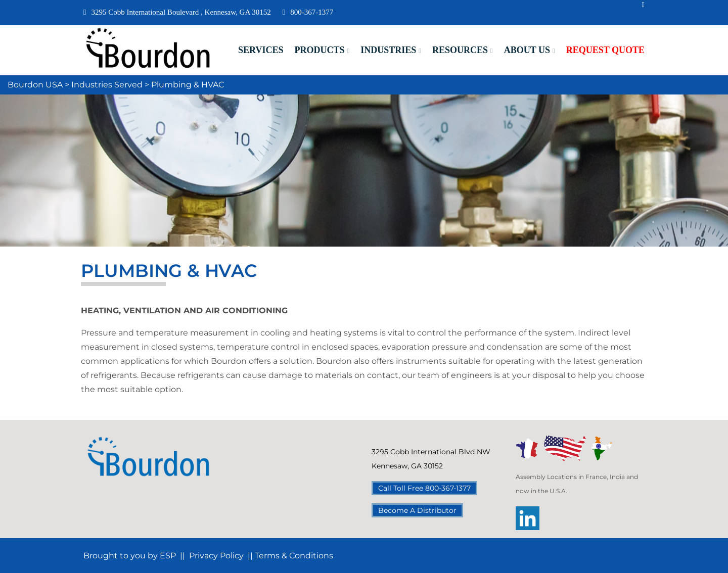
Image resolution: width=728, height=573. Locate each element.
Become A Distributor (417, 510)
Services (261, 50)
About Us (527, 50)
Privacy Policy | (220, 556)
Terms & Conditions (294, 556)
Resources (460, 50)
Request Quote (605, 50)
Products (319, 50)
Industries (388, 50)
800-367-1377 (308, 12)
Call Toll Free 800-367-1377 (424, 488)
